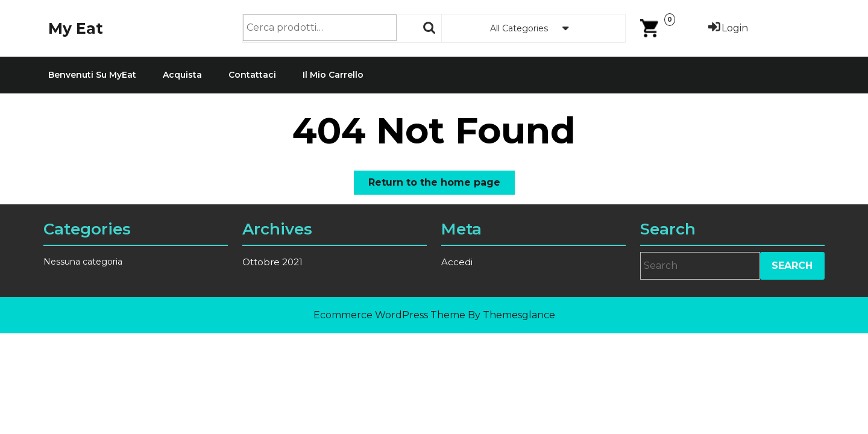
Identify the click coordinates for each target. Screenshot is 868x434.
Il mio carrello (333, 75)
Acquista (182, 75)
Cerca (430, 28)
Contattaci (252, 75)
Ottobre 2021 (273, 262)
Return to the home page (442, 185)
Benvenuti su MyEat (92, 75)
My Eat (76, 28)
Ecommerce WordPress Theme (389, 315)
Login (727, 28)
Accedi (458, 262)
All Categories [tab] (533, 28)
